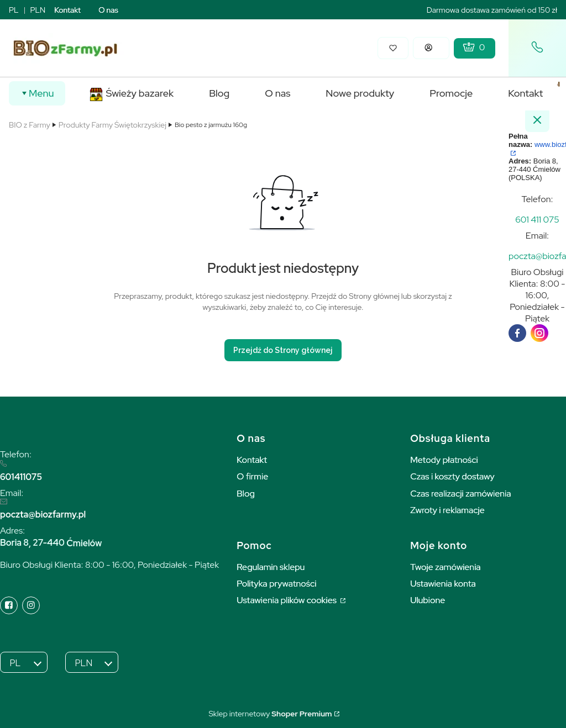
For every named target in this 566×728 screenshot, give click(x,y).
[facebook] (517, 333)
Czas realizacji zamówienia (460, 494)
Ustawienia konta (443, 584)
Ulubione (428, 600)
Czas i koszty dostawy (452, 476)
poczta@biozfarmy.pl (43, 515)
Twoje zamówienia (446, 567)
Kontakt (67, 10)
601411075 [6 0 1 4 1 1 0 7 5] (21, 477)
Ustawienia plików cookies (287, 600)
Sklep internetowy (270, 714)
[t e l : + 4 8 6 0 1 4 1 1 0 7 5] (537, 220)
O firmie (252, 476)
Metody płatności (444, 460)
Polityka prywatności (276, 584)
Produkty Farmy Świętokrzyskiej (112, 125)
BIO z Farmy (30, 125)
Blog (246, 494)
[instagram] (539, 333)
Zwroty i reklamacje (447, 510)
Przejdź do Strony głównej (283, 350)
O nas (108, 10)
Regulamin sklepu (271, 567)
